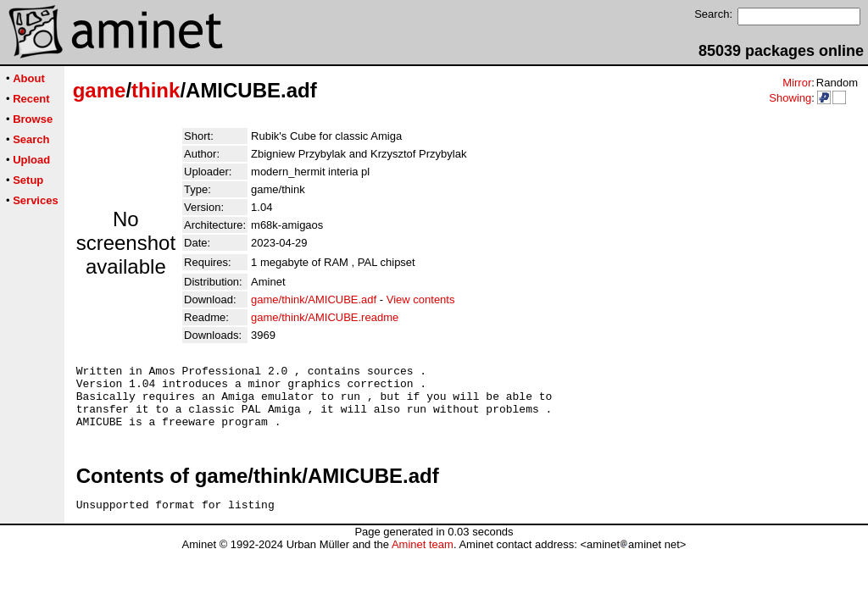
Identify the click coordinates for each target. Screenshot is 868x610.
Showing (790, 98)
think (156, 90)
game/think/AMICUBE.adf (314, 299)
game (100, 90)
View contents (421, 299)
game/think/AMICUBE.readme (325, 317)
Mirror (797, 83)
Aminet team (423, 560)
